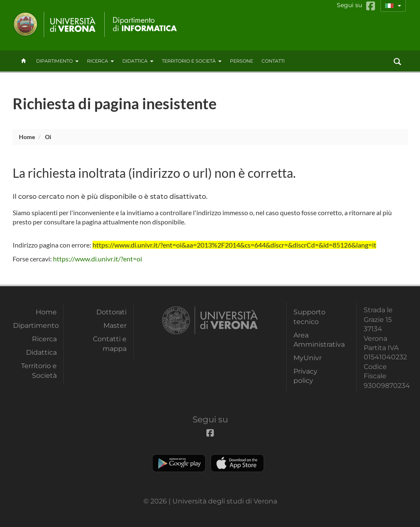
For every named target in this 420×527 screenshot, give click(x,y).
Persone (242, 61)
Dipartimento (57, 61)
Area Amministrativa (315, 340)
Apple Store (237, 463)
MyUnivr (308, 358)
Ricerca (100, 61)
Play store (179, 463)
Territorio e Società (192, 61)
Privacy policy (305, 376)
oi (48, 137)
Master (115, 325)
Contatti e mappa (110, 344)
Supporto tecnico (309, 317)
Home (27, 137)
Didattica (138, 61)
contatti (273, 61)
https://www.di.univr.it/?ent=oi (98, 259)
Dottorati (111, 312)
